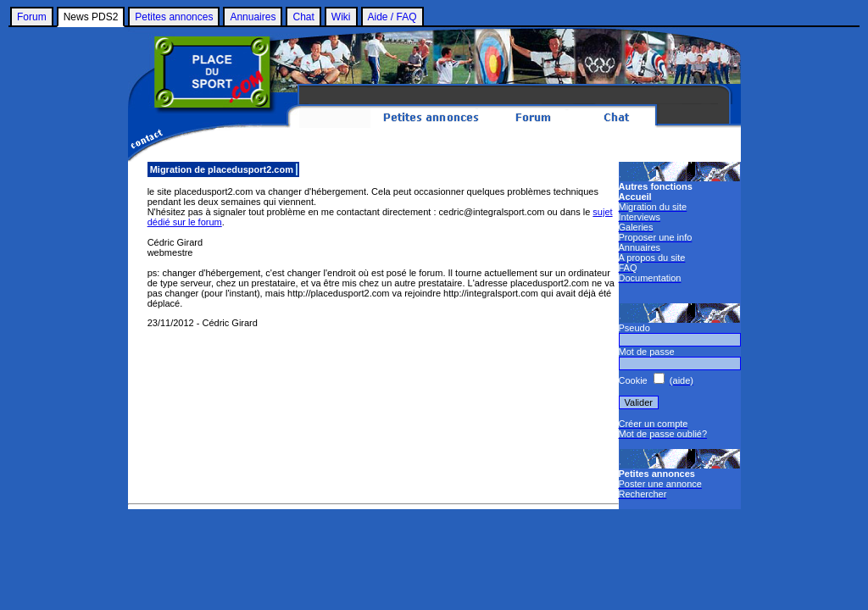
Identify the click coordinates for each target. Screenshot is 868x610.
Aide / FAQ (392, 17)
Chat (303, 17)
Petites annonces (174, 17)
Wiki (341, 17)
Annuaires (253, 17)
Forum (32, 17)
